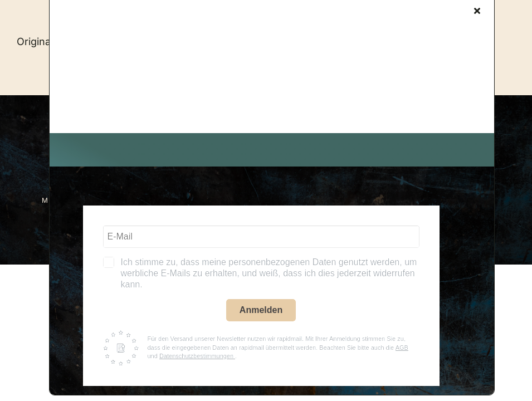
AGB (402, 348)
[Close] (477, 11)
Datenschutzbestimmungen (197, 356)
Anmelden (261, 310)
